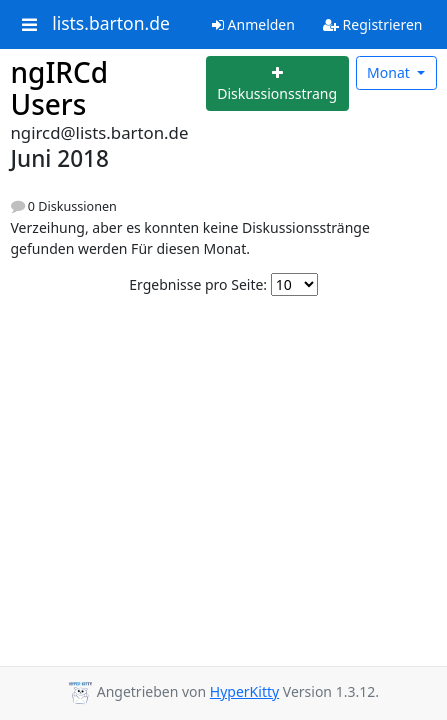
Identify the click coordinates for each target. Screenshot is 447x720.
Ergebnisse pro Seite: (198, 284)
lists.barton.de (111, 24)
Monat (390, 72)
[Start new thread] (277, 83)
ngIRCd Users (60, 88)
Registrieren (373, 24)
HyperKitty (244, 691)
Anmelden (253, 24)
